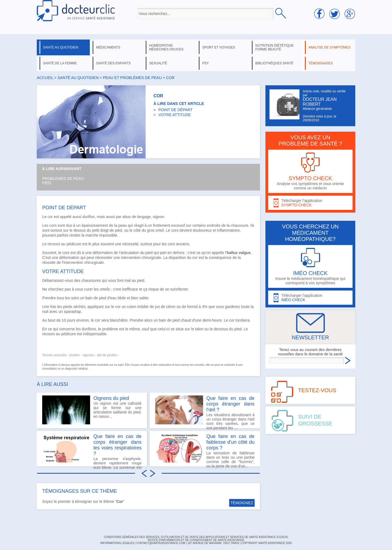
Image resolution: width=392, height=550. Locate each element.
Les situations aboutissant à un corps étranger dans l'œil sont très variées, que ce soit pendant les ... (205, 412)
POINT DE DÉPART (175, 110)
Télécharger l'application (310, 203)
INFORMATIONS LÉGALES (117, 543)
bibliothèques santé (274, 63)
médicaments (108, 47)
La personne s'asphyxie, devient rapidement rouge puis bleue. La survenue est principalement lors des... (92, 450)
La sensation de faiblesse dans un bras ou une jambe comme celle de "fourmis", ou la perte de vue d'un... (205, 450)
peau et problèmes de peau (132, 78)
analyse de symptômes (329, 47)
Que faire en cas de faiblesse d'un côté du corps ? (230, 442)
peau (122, 225)
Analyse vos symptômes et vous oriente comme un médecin (310, 171)
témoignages (321, 63)
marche (92, 235)
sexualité (158, 63)
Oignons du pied (111, 398)
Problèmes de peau (63, 179)
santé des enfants (113, 63)
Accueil (45, 78)
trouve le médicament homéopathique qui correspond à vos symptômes (310, 266)
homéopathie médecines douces (166, 47)
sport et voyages (219, 47)
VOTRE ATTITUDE (175, 115)
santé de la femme (60, 63)
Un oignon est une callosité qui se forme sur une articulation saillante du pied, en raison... (92, 410)
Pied (47, 183)
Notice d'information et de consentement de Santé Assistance (196, 540)
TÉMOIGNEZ (242, 503)
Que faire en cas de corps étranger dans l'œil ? (230, 404)
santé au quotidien (61, 47)
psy (206, 63)
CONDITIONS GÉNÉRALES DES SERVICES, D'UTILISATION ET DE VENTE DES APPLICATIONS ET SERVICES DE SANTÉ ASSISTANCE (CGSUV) (196, 537)
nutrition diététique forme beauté (275, 47)
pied (149, 253)
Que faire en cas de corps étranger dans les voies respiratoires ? (117, 445)
